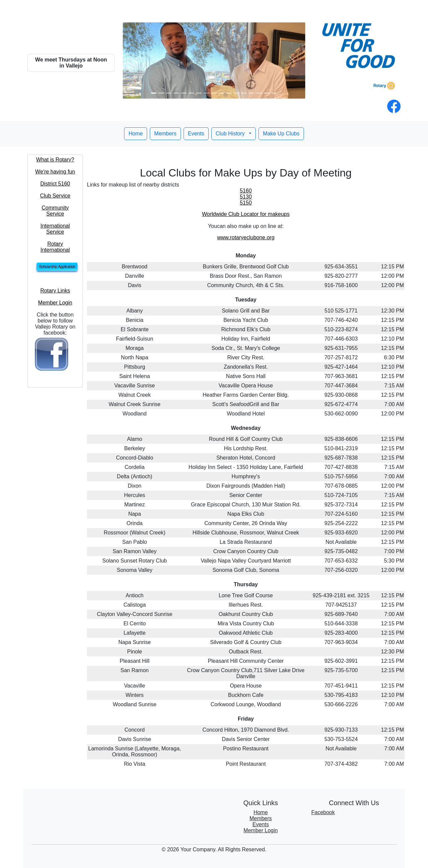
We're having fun (55, 172)
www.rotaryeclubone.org (246, 237)
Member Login (55, 303)
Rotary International (55, 247)
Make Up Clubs (281, 134)
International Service (55, 229)
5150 (246, 203)
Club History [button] (231, 134)
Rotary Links (55, 291)
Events (196, 134)
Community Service (55, 211)
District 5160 (55, 184)
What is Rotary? (55, 160)
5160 (246, 191)
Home (136, 134)
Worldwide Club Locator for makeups (246, 214)
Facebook (323, 812)
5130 (246, 197)
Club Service (55, 196)
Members (165, 134)
